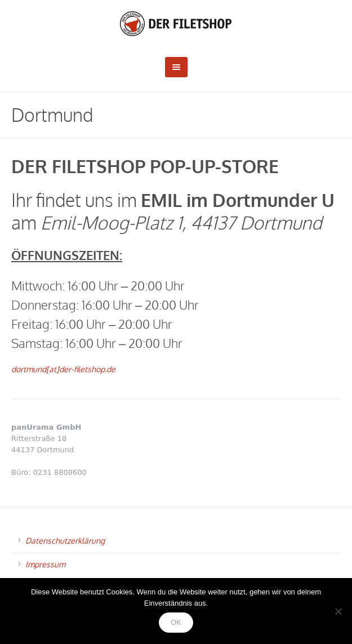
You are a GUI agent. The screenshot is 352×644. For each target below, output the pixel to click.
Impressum (45, 564)
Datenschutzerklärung (65, 541)
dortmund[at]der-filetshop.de (63, 369)
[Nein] (338, 611)
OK (176, 622)
